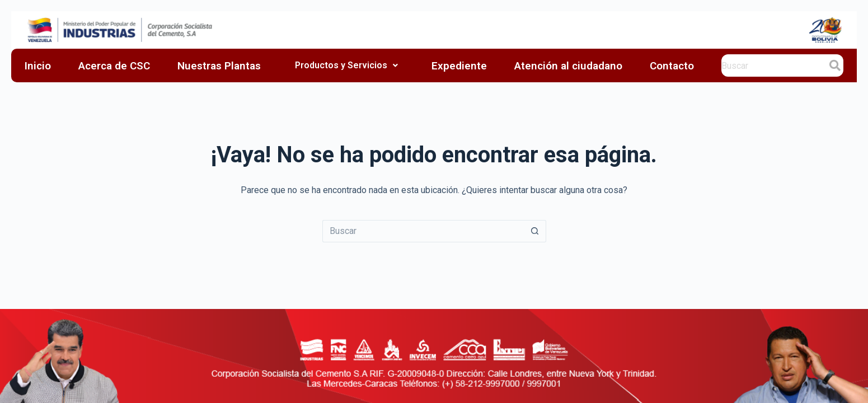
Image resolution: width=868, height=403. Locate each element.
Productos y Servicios (346, 65)
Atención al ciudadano (568, 65)
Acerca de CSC (114, 65)
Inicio (38, 65)
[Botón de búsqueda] (535, 231)
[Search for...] (423, 231)
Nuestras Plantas (219, 65)
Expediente (459, 65)
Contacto (672, 65)
